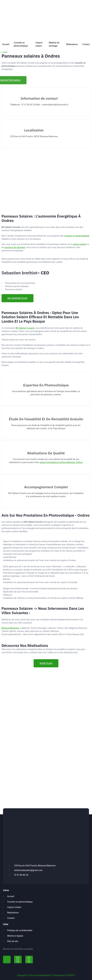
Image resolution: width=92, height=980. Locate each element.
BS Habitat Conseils (25, 328)
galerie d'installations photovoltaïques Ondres (61, 462)
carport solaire (79, 244)
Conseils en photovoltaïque (21, 44)
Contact (86, 44)
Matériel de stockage (54, 44)
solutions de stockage (15, 247)
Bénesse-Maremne (10, 628)
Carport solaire (39, 44)
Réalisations (72, 44)
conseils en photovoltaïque (77, 236)
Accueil (6, 44)
